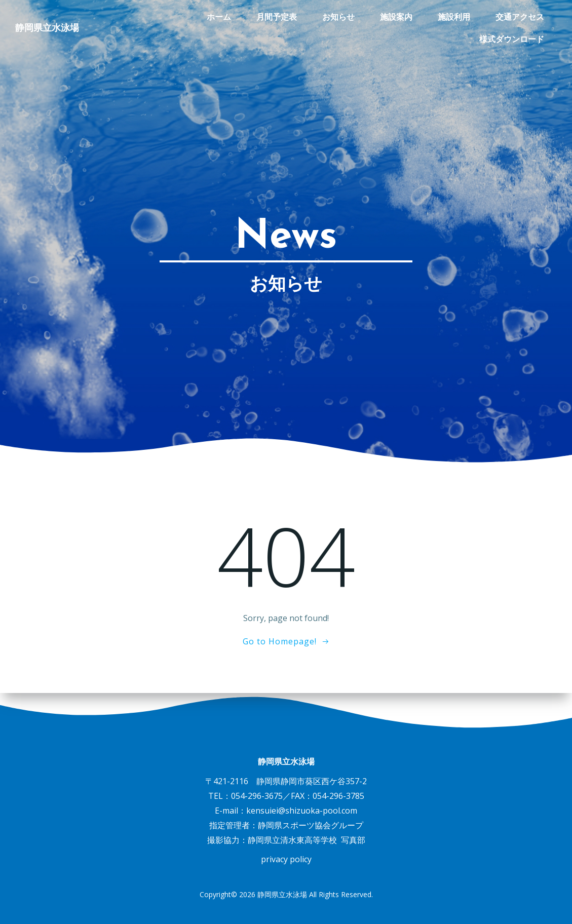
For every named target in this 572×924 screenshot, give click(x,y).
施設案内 (397, 16)
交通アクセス (521, 16)
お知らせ (339, 16)
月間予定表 (278, 16)
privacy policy (286, 859)
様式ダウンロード (513, 38)
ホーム (220, 16)
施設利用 (455, 16)
